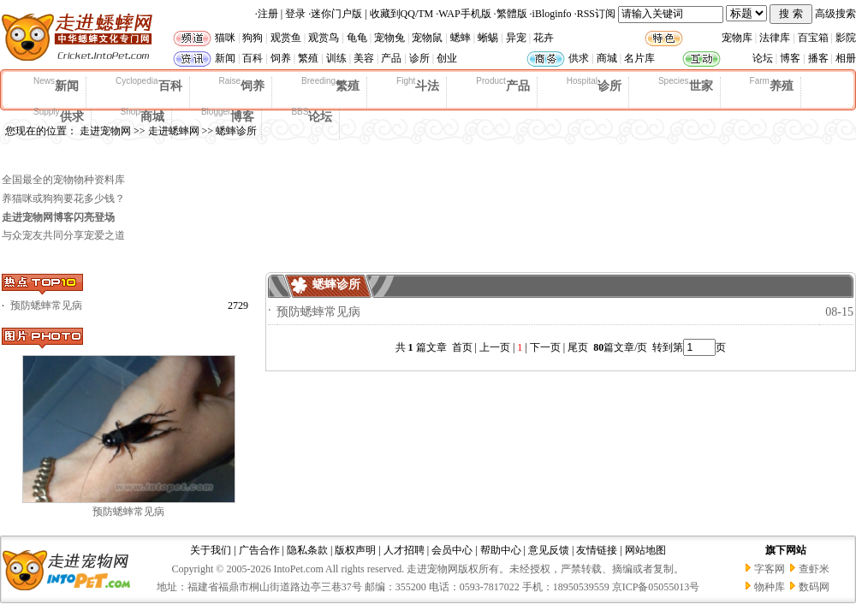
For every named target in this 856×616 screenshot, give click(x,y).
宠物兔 (389, 38)
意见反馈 (549, 550)
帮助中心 (501, 550)
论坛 (763, 58)
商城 (607, 58)
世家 (686, 85)
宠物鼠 (427, 38)
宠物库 (737, 38)
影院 (846, 38)
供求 (579, 58)
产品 (391, 58)
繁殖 (308, 58)
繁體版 (512, 14)
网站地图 (645, 550)
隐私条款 (307, 550)
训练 (336, 58)
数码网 (814, 587)
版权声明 (355, 550)
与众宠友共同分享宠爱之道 (63, 235)
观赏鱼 (286, 38)
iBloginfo (552, 14)
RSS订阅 (596, 14)
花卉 (544, 38)
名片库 (639, 58)
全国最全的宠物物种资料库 (63, 180)
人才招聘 (404, 550)
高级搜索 (835, 14)
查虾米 (814, 569)
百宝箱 (813, 38)
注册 (268, 14)
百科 (253, 58)
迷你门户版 (336, 14)
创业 (447, 58)
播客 (818, 58)
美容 (364, 58)
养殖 (772, 85)
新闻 (225, 58)
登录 (295, 14)
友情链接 (597, 550)
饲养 (281, 58)
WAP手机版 (464, 14)
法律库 (775, 38)
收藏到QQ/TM (402, 14)
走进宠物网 (105, 131)
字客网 (770, 569)
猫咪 (225, 38)
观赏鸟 (324, 38)
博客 (790, 58)
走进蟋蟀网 (174, 131)
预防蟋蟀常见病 (46, 305)
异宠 (516, 38)
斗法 (418, 85)
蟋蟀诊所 (236, 131)
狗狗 (253, 38)
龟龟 (357, 38)
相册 (846, 58)
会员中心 (452, 550)
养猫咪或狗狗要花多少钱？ (63, 198)
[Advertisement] (779, 208)
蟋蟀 (461, 38)
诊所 (419, 58)
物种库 (770, 587)
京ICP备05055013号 (656, 587)
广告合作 (259, 550)
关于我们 (211, 550)
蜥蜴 (488, 38)
